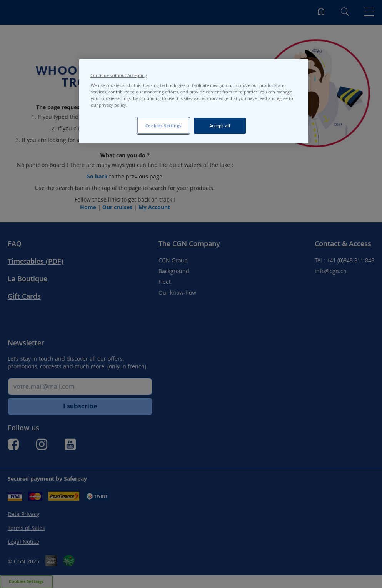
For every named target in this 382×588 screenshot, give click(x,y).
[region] (194, 101)
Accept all (220, 126)
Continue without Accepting (119, 75)
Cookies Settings (163, 126)
